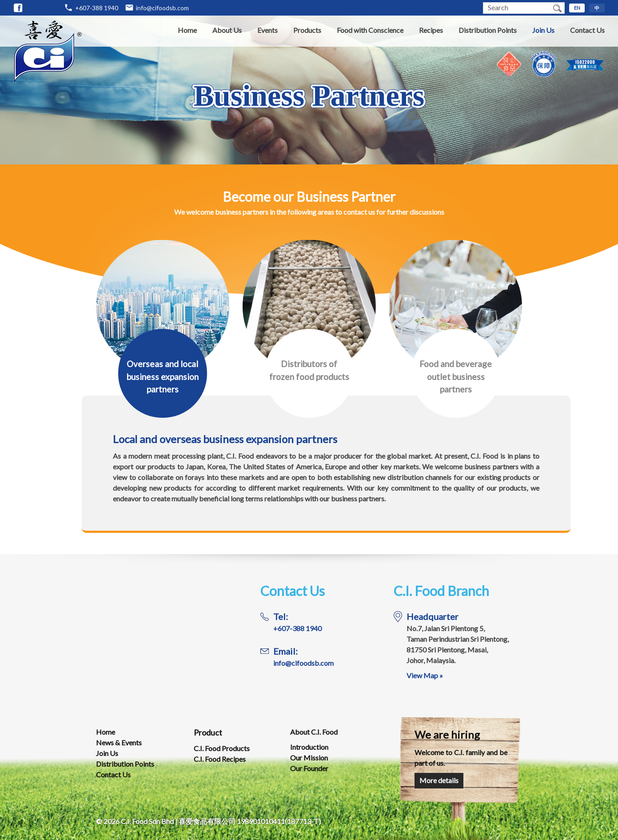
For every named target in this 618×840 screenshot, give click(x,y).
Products (307, 30)
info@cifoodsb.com (162, 8)
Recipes (431, 30)
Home (187, 30)
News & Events (119, 742)
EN (577, 8)
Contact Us (587, 30)
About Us (227, 30)
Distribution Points (488, 30)
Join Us (543, 30)
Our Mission (309, 758)
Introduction (309, 747)
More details (439, 780)
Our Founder (309, 768)
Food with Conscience (370, 30)
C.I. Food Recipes (220, 759)
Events (267, 30)
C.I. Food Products (222, 748)
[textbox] (517, 8)
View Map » (425, 675)
